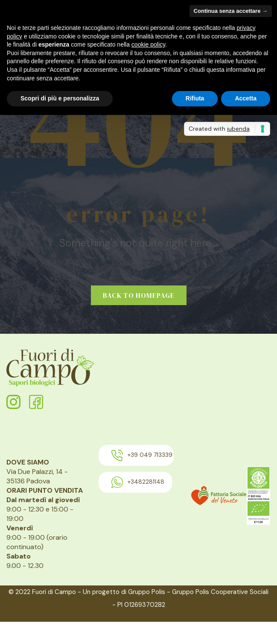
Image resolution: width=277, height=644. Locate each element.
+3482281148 (138, 482)
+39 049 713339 (142, 455)
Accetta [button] (246, 98)
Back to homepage (139, 295)
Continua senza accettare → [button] (231, 11)
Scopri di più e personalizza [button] (60, 98)
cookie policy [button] (148, 44)
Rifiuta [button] (195, 98)
